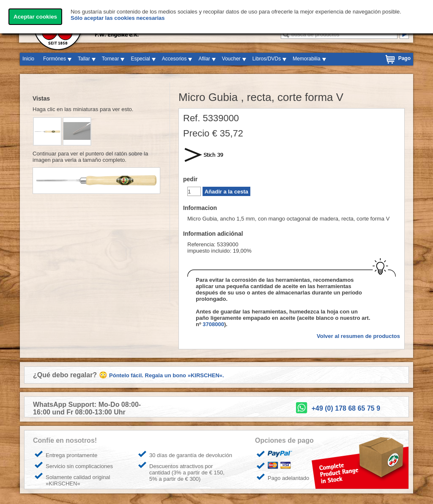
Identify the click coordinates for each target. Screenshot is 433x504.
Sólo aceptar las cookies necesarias (118, 18)
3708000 (213, 324)
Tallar (84, 59)
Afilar (204, 59)
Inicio (28, 59)
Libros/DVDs (267, 59)
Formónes (55, 59)
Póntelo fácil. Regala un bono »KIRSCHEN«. (167, 375)
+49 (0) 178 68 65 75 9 (346, 408)
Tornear (111, 59)
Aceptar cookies (35, 17)
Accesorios (174, 59)
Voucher (231, 59)
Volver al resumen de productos (358, 336)
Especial (140, 59)
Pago (404, 58)
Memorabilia (306, 59)
